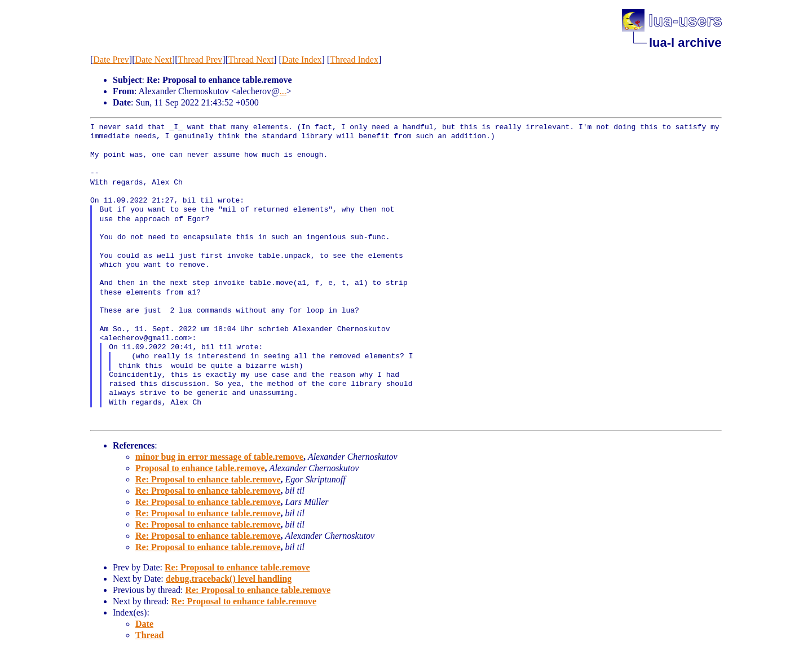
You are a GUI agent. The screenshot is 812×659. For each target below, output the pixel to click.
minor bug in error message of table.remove (219, 457)
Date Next (154, 60)
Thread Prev (200, 60)
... (283, 91)
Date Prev (111, 60)
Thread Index (354, 60)
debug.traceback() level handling (229, 579)
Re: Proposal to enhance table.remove (208, 479)
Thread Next (251, 60)
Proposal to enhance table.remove (200, 468)
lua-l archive (685, 43)
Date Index (302, 60)
